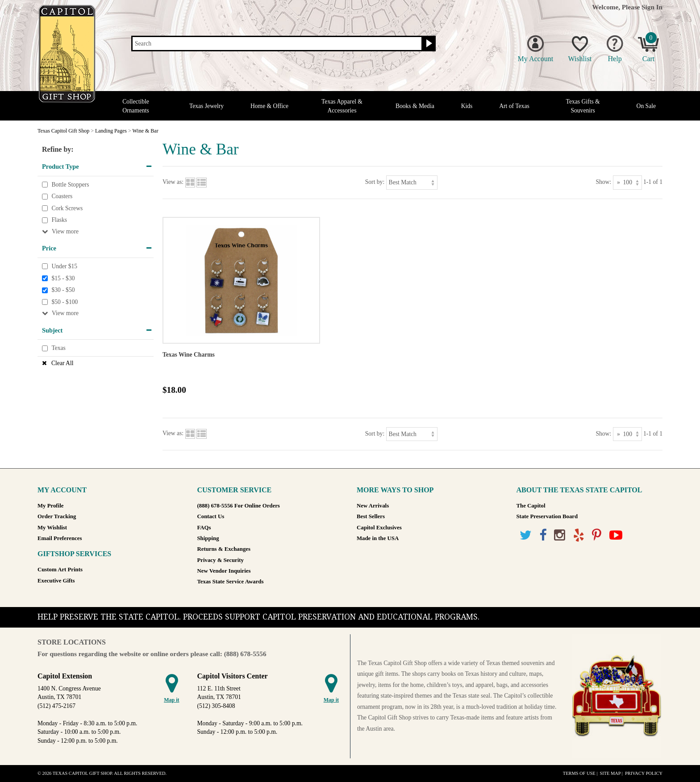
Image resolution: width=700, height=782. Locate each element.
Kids (467, 106)
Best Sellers (371, 516)
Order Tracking (57, 516)
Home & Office (269, 106)
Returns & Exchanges (224, 549)
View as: (173, 182)
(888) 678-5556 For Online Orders (239, 506)
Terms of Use (579, 773)
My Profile (50, 506)
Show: (603, 182)
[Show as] (627, 182)
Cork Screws (67, 208)
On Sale (646, 106)
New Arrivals (373, 506)
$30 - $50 (63, 290)
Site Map (610, 773)
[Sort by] (412, 182)
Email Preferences (60, 538)
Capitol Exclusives (379, 528)
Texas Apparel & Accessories (342, 106)
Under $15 (64, 266)
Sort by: (375, 182)
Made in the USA (378, 538)
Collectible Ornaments (136, 106)
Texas (58, 348)
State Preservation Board (547, 516)
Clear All (62, 363)
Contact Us (211, 516)
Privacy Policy (644, 773)
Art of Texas (514, 106)
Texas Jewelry (206, 106)
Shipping (208, 538)
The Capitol (531, 506)
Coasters (62, 196)
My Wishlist (52, 528)
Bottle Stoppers (70, 185)
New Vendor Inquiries (224, 571)
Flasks (59, 220)
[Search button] (428, 44)
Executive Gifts (56, 581)
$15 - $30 (63, 278)
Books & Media (415, 106)
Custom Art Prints (60, 570)
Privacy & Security (221, 560)
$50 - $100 (65, 302)
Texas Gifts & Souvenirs (583, 106)
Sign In (652, 7)
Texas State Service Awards (231, 582)
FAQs (204, 528)
